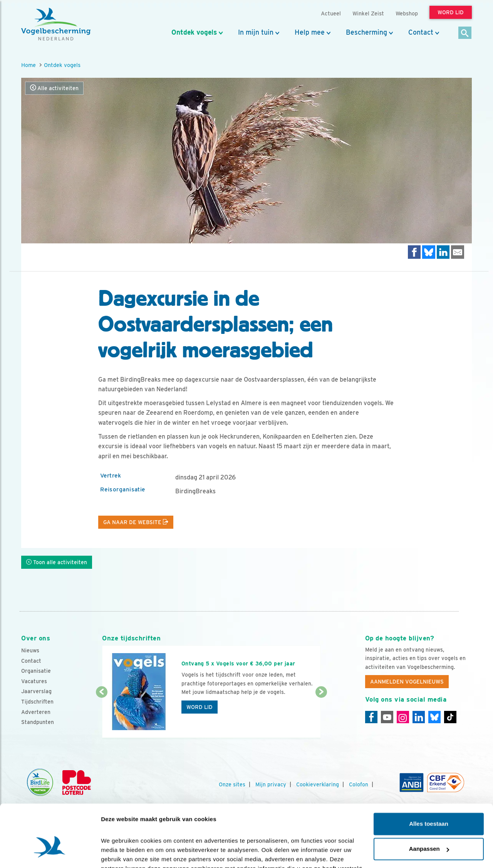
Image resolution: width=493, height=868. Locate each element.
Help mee (310, 32)
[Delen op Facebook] (414, 252)
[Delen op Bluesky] (429, 252)
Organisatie (36, 671)
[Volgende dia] (321, 716)
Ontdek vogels (194, 32)
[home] (56, 24)
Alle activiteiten (54, 88)
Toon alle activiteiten (57, 562)
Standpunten (38, 722)
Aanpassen (429, 803)
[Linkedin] (419, 717)
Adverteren (36, 712)
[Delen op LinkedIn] (443, 252)
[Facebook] (371, 717)
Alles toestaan (429, 778)
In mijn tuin (256, 32)
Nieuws (30, 650)
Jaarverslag (36, 691)
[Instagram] (403, 717)
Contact (421, 32)
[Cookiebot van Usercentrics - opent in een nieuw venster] (50, 853)
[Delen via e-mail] (458, 252)
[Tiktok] (450, 717)
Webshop (407, 13)
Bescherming (366, 32)
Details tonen (119, 853)
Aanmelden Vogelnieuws (407, 682)
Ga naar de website (136, 522)
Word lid (200, 707)
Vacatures (34, 681)
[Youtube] (387, 717)
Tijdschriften (37, 702)
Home (29, 65)
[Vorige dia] (101, 716)
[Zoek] (465, 33)
